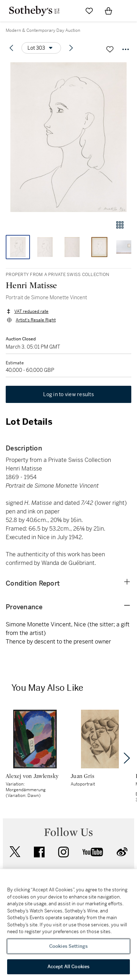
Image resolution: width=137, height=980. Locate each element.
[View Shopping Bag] (108, 11)
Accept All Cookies (68, 967)
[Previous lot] (11, 48)
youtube (93, 852)
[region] (68, 925)
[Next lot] (71, 48)
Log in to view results (68, 394)
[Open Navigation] (128, 11)
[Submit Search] (70, 11)
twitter (15, 852)
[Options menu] (41, 48)
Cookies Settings (68, 946)
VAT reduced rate (31, 311)
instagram (64, 852)
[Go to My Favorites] (89, 11)
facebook (39, 852)
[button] (68, 137)
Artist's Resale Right (36, 320)
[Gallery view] (120, 225)
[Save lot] (110, 49)
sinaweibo (122, 852)
